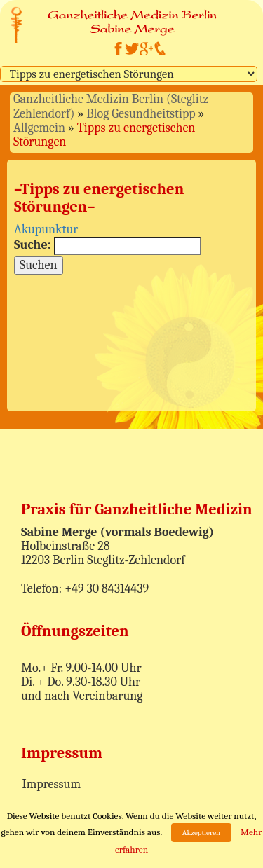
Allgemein (39, 128)
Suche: (33, 245)
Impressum (52, 784)
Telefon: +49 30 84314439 (85, 589)
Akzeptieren (201, 833)
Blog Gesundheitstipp (141, 114)
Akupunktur (46, 229)
